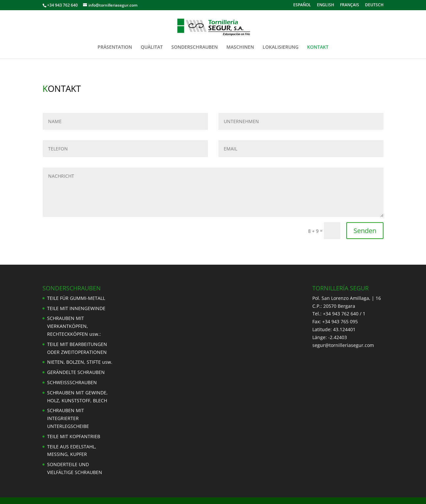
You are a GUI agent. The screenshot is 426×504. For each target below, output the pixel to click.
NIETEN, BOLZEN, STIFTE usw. (80, 362)
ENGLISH (326, 5)
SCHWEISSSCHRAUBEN (72, 382)
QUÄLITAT (152, 47)
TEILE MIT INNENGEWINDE (76, 308)
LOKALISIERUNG (281, 47)
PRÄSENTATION (115, 47)
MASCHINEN (240, 47)
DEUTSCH (374, 5)
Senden (365, 231)
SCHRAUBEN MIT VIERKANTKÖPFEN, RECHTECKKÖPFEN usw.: (74, 326)
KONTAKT (318, 47)
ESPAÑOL (302, 5)
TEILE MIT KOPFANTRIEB (74, 436)
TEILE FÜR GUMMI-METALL (76, 298)
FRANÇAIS (350, 5)
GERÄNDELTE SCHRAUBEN (76, 372)
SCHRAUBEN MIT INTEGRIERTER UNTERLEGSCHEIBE (68, 418)
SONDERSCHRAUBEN (195, 47)
